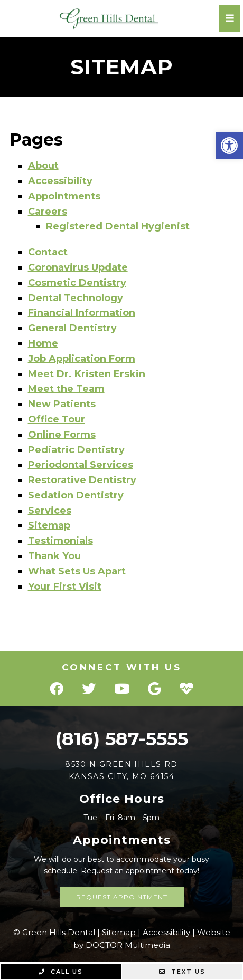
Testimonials (60, 541)
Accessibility (60, 181)
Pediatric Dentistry (76, 450)
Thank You (54, 556)
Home (43, 343)
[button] (229, 146)
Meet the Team (66, 389)
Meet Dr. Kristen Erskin (87, 374)
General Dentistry (72, 328)
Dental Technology (76, 298)
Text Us (182, 972)
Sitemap (49, 525)
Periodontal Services (81, 465)
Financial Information (82, 313)
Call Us (61, 972)
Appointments (64, 196)
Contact (48, 252)
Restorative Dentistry (82, 480)
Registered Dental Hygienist (118, 226)
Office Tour (57, 419)
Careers (48, 212)
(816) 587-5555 (121, 739)
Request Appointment (122, 897)
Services (50, 511)
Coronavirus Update (78, 267)
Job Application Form (82, 359)
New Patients (62, 404)
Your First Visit (65, 587)
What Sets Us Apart (77, 571)
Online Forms (62, 435)
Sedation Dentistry (76, 495)
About (43, 166)
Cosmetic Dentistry (77, 283)
